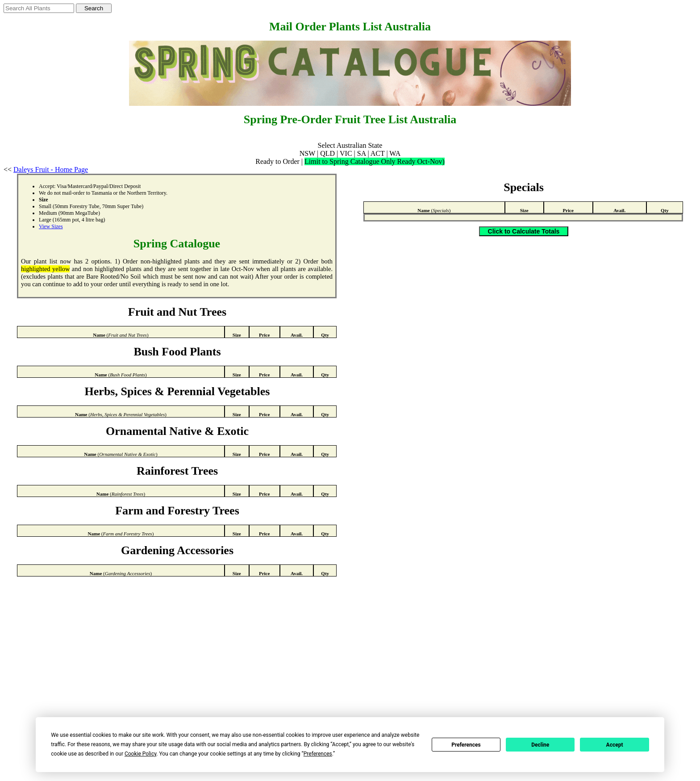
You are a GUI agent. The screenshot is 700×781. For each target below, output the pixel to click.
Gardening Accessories (177, 550)
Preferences (466, 745)
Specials (524, 187)
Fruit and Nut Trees (177, 312)
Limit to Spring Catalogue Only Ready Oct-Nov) (375, 161)
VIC (346, 153)
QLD (327, 153)
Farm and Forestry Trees (177, 511)
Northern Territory (146, 193)
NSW (307, 153)
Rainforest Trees (177, 471)
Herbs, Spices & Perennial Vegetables (177, 391)
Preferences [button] (318, 754)
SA (362, 153)
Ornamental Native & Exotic (177, 431)
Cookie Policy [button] (140, 754)
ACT (378, 153)
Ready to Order (277, 161)
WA (395, 153)
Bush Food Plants (177, 352)
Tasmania (102, 193)
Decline (540, 745)
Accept (615, 745)
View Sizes (51, 226)
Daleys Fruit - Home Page (51, 169)
